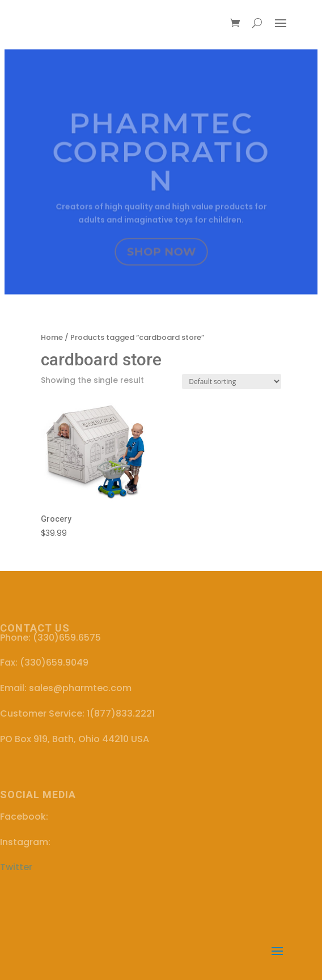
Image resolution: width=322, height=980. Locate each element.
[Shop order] (232, 382)
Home (52, 337)
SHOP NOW (161, 252)
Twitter (16, 867)
